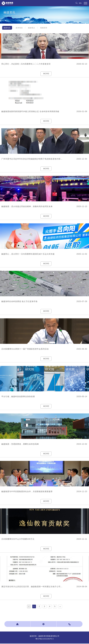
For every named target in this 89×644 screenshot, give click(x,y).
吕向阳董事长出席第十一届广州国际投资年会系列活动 (25, 349)
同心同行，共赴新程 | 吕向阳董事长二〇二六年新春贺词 (26, 64)
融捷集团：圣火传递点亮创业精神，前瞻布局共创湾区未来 (27, 207)
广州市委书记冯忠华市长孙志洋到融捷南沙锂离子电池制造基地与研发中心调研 (33, 159)
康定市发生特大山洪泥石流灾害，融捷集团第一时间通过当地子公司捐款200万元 (33, 587)
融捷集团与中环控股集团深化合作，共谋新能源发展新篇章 (27, 492)
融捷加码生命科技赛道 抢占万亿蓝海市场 (19, 302)
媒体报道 (20, 28)
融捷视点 (32, 28)
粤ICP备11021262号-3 (44, 639)
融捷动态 (7, 28)
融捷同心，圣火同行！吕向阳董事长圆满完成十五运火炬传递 (28, 254)
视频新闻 (44, 28)
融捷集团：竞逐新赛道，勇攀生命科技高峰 (20, 444)
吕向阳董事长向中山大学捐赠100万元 (18, 539)
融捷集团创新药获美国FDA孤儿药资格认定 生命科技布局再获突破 (30, 111)
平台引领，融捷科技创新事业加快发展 (18, 397)
